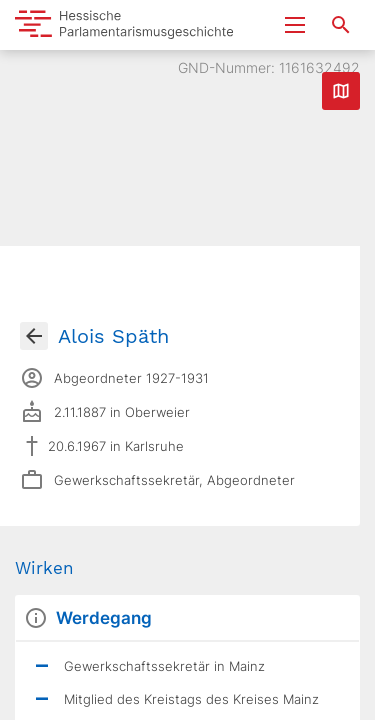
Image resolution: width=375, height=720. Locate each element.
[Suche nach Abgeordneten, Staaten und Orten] (341, 25)
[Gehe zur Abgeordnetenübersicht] (34, 336)
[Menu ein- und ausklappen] (295, 25)
